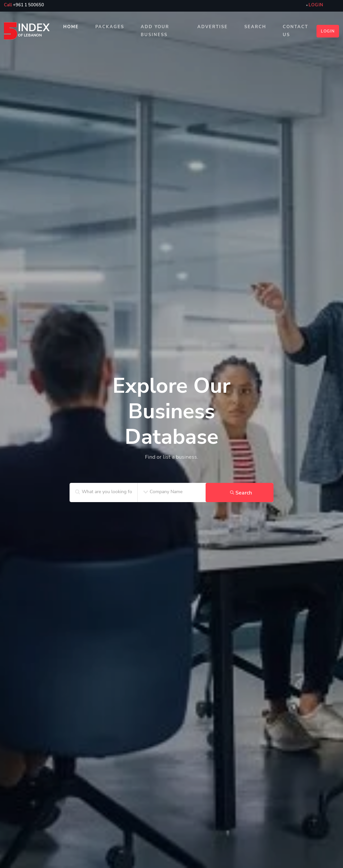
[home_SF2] (171, 422)
